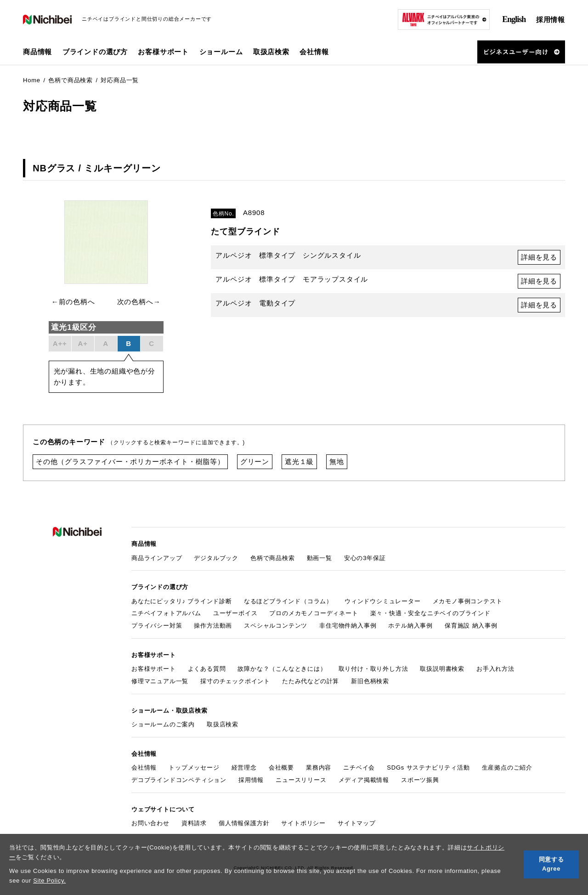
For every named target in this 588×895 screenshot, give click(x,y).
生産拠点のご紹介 (507, 768)
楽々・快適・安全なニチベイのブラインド (430, 613)
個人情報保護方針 (244, 823)
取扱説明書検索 (442, 669)
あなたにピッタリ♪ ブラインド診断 (182, 601)
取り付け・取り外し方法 (373, 669)
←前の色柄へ (73, 302)
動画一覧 (319, 558)
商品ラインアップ (157, 558)
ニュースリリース (301, 780)
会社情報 (144, 768)
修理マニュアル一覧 (160, 681)
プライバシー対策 (157, 626)
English (514, 19)
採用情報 (551, 20)
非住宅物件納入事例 (348, 626)
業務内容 (319, 768)
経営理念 (244, 768)
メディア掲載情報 (364, 780)
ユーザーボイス (235, 613)
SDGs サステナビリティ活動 (428, 768)
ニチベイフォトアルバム (166, 613)
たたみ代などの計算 (311, 681)
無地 (337, 462)
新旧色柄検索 (370, 681)
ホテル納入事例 (410, 626)
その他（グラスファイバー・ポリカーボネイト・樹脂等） (130, 462)
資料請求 (194, 823)
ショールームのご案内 (163, 724)
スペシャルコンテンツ (276, 626)
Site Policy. (49, 881)
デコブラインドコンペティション (179, 780)
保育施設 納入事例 (471, 626)
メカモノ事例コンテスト (468, 601)
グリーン (255, 462)
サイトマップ (357, 823)
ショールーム (221, 52)
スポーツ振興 (420, 780)
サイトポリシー (303, 823)
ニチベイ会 (359, 768)
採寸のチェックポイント (235, 681)
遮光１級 (299, 462)
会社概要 (281, 768)
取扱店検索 (271, 52)
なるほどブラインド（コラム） (288, 601)
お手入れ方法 (495, 669)
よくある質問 (207, 669)
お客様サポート (154, 669)
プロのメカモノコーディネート (314, 613)
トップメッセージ (194, 768)
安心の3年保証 (365, 558)
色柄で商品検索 (273, 558)
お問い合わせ (150, 823)
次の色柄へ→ (139, 302)
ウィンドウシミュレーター (383, 601)
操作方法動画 (213, 626)
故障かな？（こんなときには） (282, 669)
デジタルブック (216, 558)
